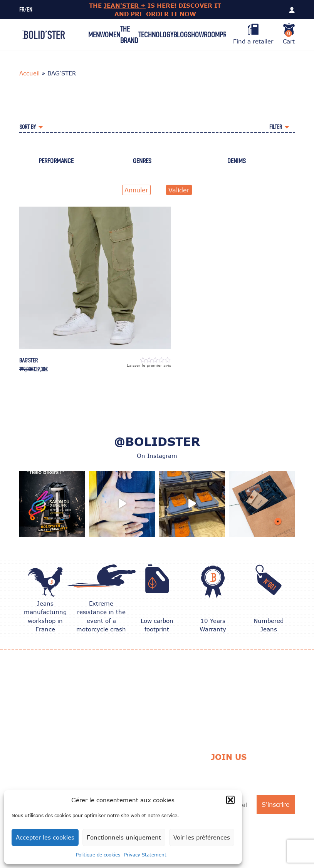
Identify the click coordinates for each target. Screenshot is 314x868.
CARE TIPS (103, 769)
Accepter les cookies (45, 837)
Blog (181, 35)
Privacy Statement (145, 855)
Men (94, 35)
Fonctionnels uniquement (124, 837)
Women (110, 35)
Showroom (204, 35)
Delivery (158, 769)
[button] (230, 800)
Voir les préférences (202, 837)
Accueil (29, 73)
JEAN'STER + (125, 5)
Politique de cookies (98, 855)
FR (22, 10)
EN (30, 10)
